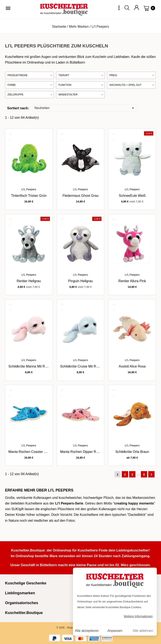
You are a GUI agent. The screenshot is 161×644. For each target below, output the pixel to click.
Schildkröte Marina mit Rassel (31, 366)
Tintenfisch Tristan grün (29, 196)
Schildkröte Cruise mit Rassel (82, 366)
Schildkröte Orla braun (132, 452)
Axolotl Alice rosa (132, 366)
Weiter (151, 475)
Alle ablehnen (143, 631)
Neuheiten (85, 108)
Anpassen (115, 631)
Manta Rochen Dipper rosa (81, 452)
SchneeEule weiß (132, 196)
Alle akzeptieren (87, 631)
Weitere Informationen (138, 616)
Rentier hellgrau (29, 281)
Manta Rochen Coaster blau (29, 452)
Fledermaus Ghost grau (80, 196)
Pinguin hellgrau (80, 281)
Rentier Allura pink (132, 281)
